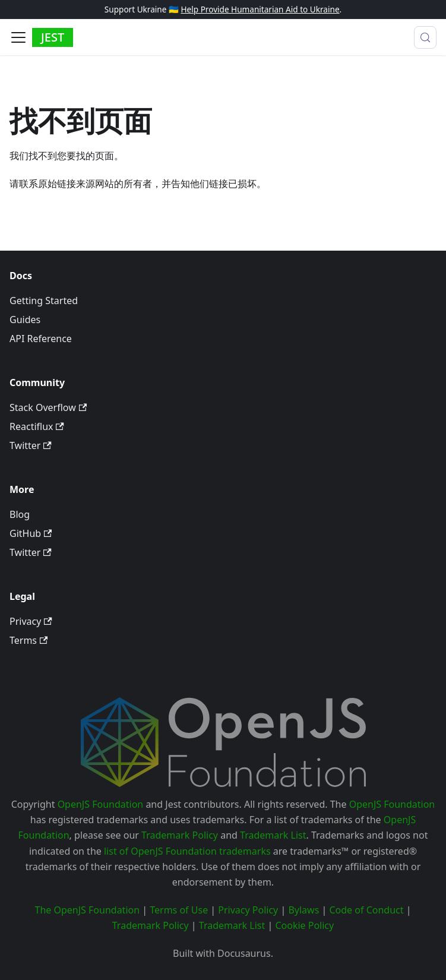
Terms (29, 640)
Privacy (31, 621)
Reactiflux (37, 426)
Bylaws (303, 910)
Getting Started (44, 301)
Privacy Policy (248, 910)
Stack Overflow (48, 407)
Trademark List (273, 835)
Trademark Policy (180, 835)
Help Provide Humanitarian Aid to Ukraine (260, 9)
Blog (20, 514)
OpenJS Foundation (101, 804)
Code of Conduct (366, 910)
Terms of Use (179, 910)
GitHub (31, 533)
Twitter (31, 445)
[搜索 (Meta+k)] (425, 37)
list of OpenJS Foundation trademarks (187, 851)
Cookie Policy (304, 925)
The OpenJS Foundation (88, 910)
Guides (25, 320)
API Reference (41, 339)
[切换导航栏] (18, 37)
